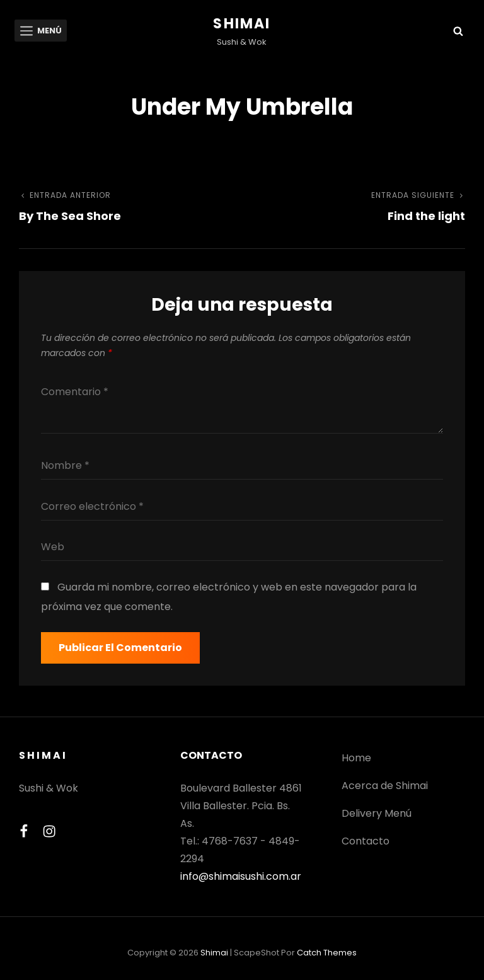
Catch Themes (327, 953)
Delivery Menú (377, 813)
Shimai (242, 24)
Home (356, 758)
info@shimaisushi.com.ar (241, 876)
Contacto (366, 841)
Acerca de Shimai (385, 786)
